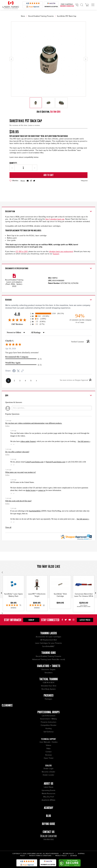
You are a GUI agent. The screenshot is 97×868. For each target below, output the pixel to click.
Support (56, 254)
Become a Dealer (48, 772)
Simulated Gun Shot (49, 686)
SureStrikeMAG (35, 511)
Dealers (48, 765)
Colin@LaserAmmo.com (34, 462)
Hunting (48, 728)
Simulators (49, 673)
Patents (32, 856)
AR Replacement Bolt (48, 640)
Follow (7, 426)
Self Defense (49, 732)
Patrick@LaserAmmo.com (55, 462)
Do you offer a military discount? (17, 452)
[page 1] (8, 381)
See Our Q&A (55, 112)
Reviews (49, 755)
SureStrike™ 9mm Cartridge (60, 595)
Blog (48, 816)
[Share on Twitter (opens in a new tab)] (18, 371)
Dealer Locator (48, 775)
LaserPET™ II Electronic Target (37, 595)
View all (8, 527)
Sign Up (31, 620)
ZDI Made (74, 856)
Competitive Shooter (49, 725)
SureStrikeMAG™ (48, 646)
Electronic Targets (48, 669)
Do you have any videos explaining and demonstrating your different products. (34, 423)
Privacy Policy (61, 856)
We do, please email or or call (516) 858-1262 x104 (48, 462)
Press (85, 620)
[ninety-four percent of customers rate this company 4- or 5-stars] (80, 318)
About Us (48, 783)
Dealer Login (48, 769)
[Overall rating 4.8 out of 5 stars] (17, 320)
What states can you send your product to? (21, 472)
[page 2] (14, 381)
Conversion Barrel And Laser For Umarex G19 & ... (84, 596)
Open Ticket (49, 758)
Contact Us (49, 832)
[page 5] (31, 381)
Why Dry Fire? (49, 797)
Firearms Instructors (49, 722)
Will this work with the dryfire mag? (18, 501)
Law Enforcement (48, 716)
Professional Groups (48, 712)
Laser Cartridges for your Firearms (48, 643)
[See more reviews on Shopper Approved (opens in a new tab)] (22, 371)
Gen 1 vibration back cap (55, 219)
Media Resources (49, 794)
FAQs (48, 749)
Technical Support (48, 739)
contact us (42, 490)
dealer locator (31, 490)
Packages (48, 699)
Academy (49, 808)
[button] (11, 444)
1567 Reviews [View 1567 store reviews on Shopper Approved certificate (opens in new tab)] (20, 324)
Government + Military (48, 719)
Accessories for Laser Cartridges (48, 637)
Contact (48, 752)
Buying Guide (48, 824)
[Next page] (36, 381)
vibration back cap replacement (61, 251)
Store (23, 16)
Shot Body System (48, 689)
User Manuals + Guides (49, 742)
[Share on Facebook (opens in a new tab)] (14, 371)
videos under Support (28, 441)
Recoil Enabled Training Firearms (41, 16)
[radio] (48, 313)
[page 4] (25, 381)
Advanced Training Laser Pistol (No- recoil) (49, 659)
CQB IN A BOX (49, 683)
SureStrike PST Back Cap (67, 16)
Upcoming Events (48, 790)
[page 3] (20, 381)
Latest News (49, 787)
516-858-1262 (49, 839)
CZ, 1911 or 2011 (22, 251)
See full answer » (84, 441)
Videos (48, 745)
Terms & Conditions (44, 856)
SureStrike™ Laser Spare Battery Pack (14, 595)
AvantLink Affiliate (48, 800)
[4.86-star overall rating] (14, 607)
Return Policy (68, 854)
